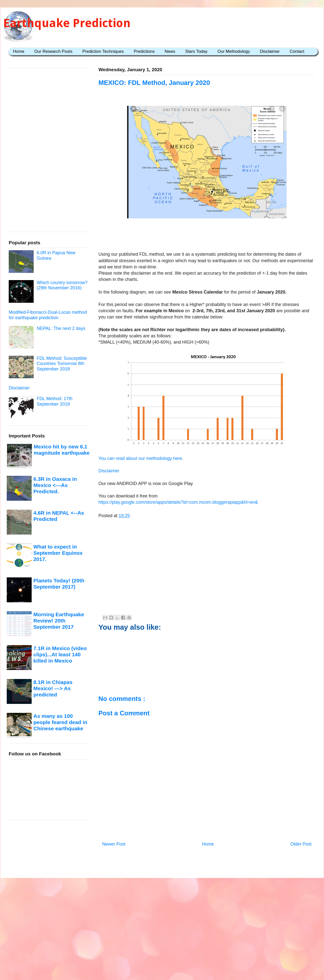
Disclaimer (270, 51)
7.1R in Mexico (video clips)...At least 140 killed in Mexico (60, 655)
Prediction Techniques (103, 51)
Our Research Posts (53, 51)
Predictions (144, 51)
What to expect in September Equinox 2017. (58, 553)
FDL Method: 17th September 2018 (54, 401)
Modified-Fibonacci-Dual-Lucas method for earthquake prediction (48, 315)
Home (19, 51)
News (170, 51)
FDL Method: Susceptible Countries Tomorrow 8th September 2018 (62, 364)
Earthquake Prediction (67, 23)
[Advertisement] (207, 236)
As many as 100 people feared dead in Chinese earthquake (60, 722)
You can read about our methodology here (140, 458)
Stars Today (196, 51)
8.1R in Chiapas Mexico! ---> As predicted (53, 688)
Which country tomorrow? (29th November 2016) (62, 285)
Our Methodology (234, 51)
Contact (297, 51)
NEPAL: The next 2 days (61, 328)
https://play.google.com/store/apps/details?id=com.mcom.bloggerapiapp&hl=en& (178, 502)
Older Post (301, 844)
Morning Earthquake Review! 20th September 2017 (59, 621)
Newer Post (114, 844)
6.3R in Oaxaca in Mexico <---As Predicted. (55, 485)
